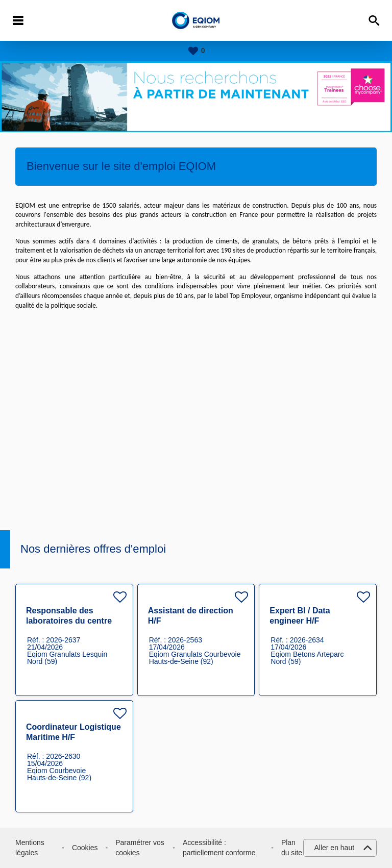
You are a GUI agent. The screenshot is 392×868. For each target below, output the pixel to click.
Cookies (85, 848)
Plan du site (292, 848)
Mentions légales (30, 848)
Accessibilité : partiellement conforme (219, 848)
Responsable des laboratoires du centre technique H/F (69, 621)
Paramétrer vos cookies (140, 848)
